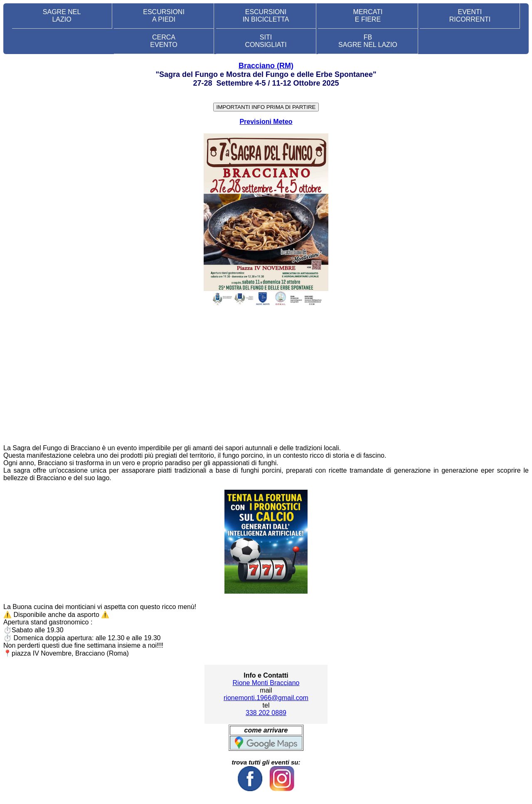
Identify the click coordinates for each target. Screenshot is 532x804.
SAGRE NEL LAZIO (62, 16)
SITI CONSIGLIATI (266, 41)
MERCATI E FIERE (368, 16)
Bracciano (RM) (266, 66)
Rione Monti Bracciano (266, 683)
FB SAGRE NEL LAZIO (368, 41)
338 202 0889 (266, 713)
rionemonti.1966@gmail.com (266, 698)
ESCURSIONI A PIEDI (164, 16)
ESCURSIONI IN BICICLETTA (266, 16)
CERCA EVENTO (164, 41)
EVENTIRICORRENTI (470, 16)
